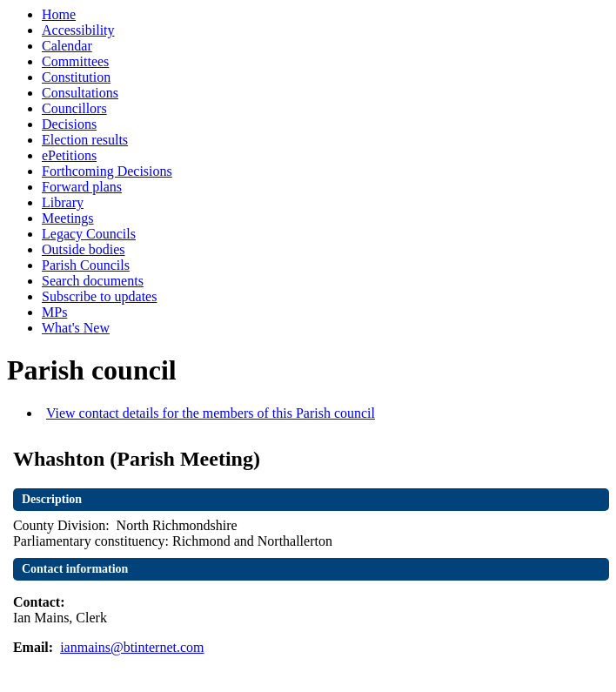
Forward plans (82, 187)
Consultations (80, 93)
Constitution (76, 77)
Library (63, 202)
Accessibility (78, 30)
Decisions (69, 124)
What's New (76, 328)
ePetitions (69, 155)
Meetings (68, 218)
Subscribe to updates (99, 296)
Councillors (74, 108)
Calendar (67, 46)
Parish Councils (86, 265)
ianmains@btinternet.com (132, 647)
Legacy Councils (89, 234)
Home (59, 14)
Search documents (93, 281)
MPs (54, 312)
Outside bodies (84, 249)
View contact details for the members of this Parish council (211, 413)
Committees (75, 61)
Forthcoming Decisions (107, 171)
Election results (85, 140)
